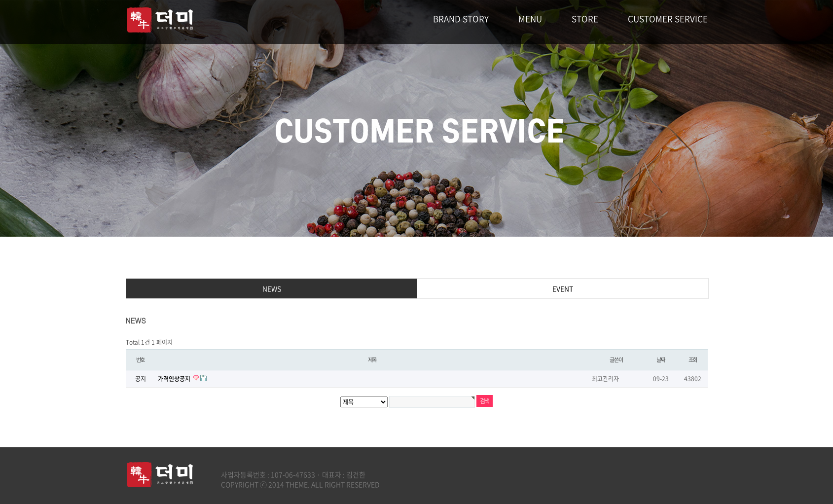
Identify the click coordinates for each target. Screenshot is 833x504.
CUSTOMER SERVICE (668, 18)
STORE (585, 18)
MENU (530, 18)
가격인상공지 (175, 379)
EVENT (563, 288)
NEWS (272, 288)
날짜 (661, 360)
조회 (693, 360)
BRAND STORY (461, 18)
